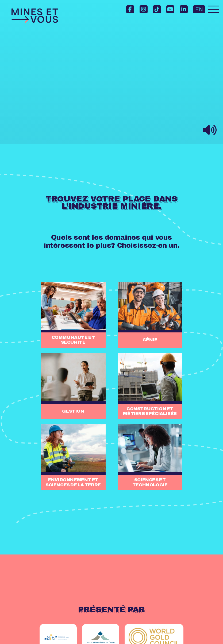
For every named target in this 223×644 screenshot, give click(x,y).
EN (199, 9)
